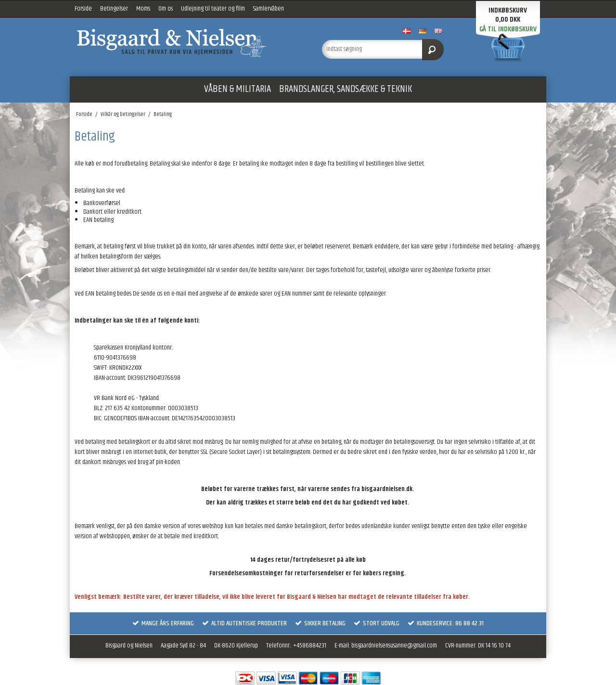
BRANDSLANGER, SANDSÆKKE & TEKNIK (346, 89)
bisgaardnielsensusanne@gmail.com (394, 646)
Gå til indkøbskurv (508, 29)
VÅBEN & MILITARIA (237, 89)
